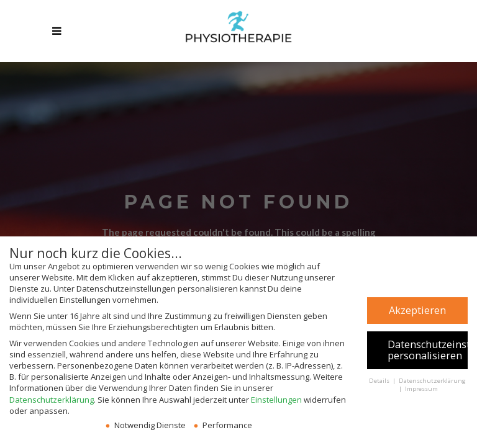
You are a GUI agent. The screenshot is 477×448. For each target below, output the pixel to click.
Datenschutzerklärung (52, 400)
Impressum (421, 389)
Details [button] (380, 381)
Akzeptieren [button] (417, 310)
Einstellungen (276, 400)
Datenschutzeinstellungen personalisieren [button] (428, 350)
